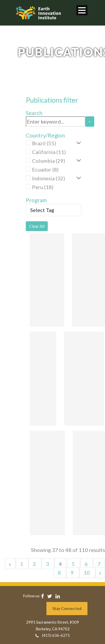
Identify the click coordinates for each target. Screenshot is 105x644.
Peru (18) (43, 187)
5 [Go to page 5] (74, 564)
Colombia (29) (49, 161)
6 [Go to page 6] (87, 564)
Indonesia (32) (49, 178)
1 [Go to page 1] (22, 564)
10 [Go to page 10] (87, 573)
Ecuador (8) (45, 169)
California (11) (49, 152)
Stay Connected (67, 608)
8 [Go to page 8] (60, 573)
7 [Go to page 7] (99, 564)
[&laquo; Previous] (10, 564)
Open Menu (82, 10)
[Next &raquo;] (100, 573)
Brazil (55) (44, 143)
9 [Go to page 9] (73, 573)
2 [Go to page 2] (35, 564)
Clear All (37, 226)
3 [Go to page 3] (48, 564)
